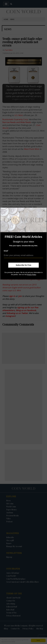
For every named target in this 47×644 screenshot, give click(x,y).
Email (6, 251)
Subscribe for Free (23, 265)
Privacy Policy (31, 275)
